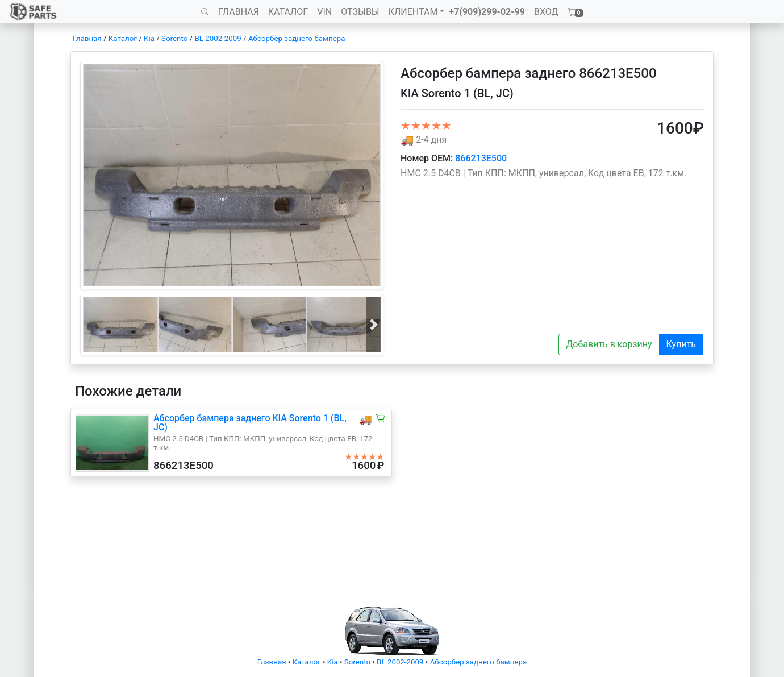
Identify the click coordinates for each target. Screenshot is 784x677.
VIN (324, 12)
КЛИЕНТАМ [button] (413, 12)
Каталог (123, 38)
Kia (149, 38)
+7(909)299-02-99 (487, 12)
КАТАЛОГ (288, 12)
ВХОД (546, 12)
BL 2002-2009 (218, 38)
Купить (681, 344)
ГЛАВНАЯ (239, 12)
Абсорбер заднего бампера (297, 38)
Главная (87, 38)
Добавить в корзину (609, 344)
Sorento (174, 38)
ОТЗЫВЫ (360, 12)
